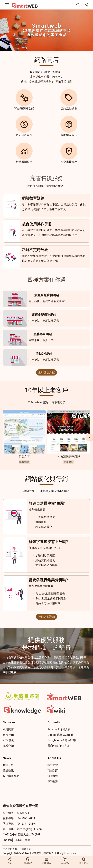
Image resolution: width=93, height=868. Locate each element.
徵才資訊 (26, 849)
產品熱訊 (8, 770)
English (7, 840)
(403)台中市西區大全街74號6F (22, 835)
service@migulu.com (30, 829)
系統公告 (8, 765)
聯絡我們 (53, 770)
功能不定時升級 (35, 250)
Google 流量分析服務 (61, 735)
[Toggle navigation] (7, 5)
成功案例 (53, 781)
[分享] (86, 5)
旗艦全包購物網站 (47, 295)
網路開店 (8, 729)
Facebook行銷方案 (59, 729)
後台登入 (84, 861)
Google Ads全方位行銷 (62, 740)
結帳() (65, 861)
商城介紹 (8, 746)
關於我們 (53, 765)
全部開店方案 (46, 372)
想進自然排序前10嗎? (47, 503)
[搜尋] (78, 5)
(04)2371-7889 (26, 818)
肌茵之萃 (24, 457)
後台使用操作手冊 (37, 224)
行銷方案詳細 (46, 617)
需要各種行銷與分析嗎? (48, 580)
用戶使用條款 (10, 849)
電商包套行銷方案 (59, 746)
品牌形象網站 (43, 334)
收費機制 (53, 776)
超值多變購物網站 (44, 315)
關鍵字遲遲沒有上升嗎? (48, 542)
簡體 (28, 840)
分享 (9, 861)
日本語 (18, 840)
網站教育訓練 (33, 198)
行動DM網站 (44, 354)
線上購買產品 (11, 776)
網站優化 (8, 740)
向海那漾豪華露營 (69, 457)
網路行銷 (8, 735)
